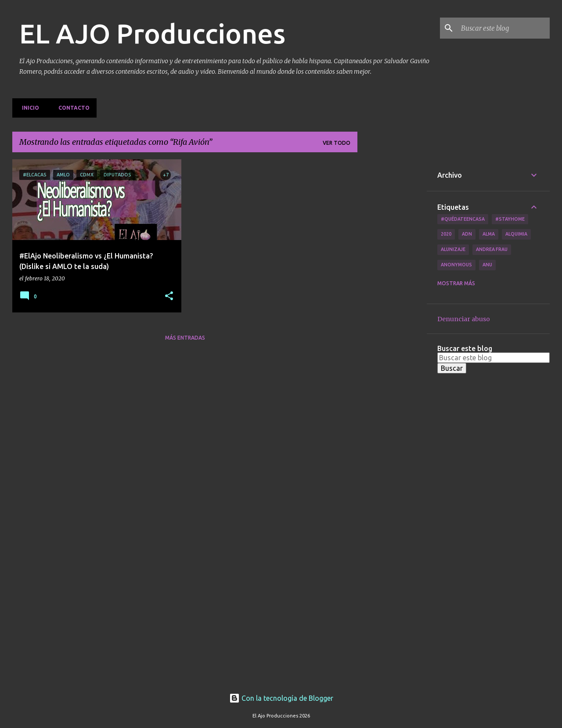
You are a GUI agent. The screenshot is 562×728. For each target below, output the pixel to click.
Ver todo (337, 143)
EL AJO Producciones (152, 33)
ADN (467, 234)
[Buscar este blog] (504, 28)
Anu (487, 265)
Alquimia (516, 234)
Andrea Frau (492, 249)
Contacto (71, 108)
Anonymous (456, 265)
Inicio (28, 108)
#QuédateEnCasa (463, 219)
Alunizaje (453, 249)
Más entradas (185, 338)
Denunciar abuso (464, 319)
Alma (489, 234)
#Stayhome (510, 219)
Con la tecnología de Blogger (281, 698)
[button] (169, 296)
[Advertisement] (392, 291)
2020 (446, 234)
